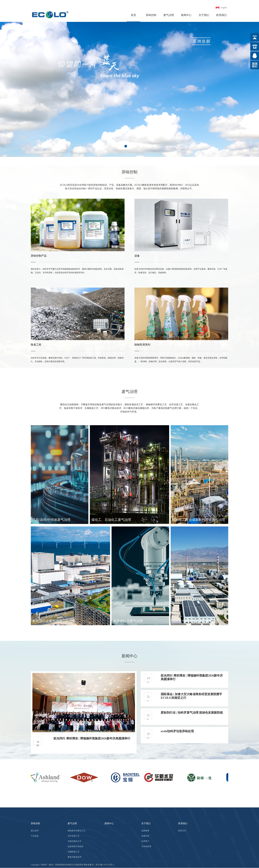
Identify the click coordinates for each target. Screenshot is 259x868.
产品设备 (35, 836)
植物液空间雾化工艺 (77, 831)
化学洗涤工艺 (74, 836)
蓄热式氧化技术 (75, 857)
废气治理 (169, 15)
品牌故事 (145, 831)
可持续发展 (146, 846)
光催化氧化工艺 (75, 841)
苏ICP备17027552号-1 (105, 865)
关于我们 (204, 15)
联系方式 (182, 831)
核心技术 (35, 831)
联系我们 (221, 15)
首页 (133, 15)
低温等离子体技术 (76, 846)
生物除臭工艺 (74, 852)
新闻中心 (186, 15)
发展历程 (145, 836)
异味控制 (151, 15)
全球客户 (145, 841)
